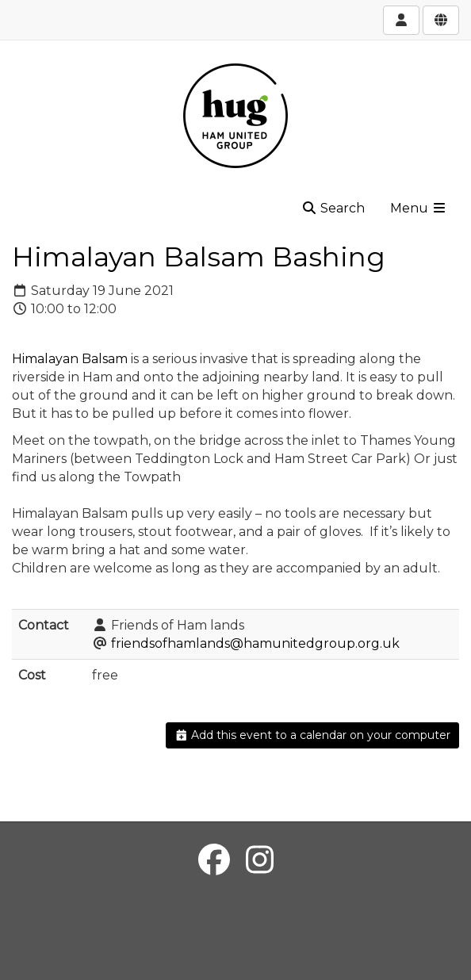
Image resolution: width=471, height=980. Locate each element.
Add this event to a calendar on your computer (313, 735)
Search (333, 208)
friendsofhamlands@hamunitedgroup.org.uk (255, 643)
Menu (419, 208)
